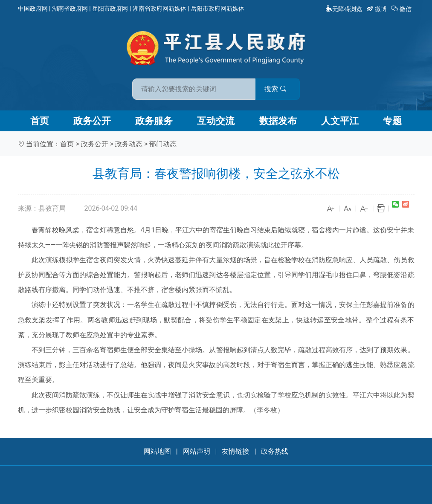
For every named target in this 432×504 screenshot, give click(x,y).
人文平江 (340, 121)
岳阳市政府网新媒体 (217, 9)
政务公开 (92, 121)
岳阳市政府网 (110, 9)
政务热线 (275, 451)
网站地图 (157, 451)
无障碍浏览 (344, 9)
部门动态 (163, 144)
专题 (392, 121)
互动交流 (216, 121)
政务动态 (129, 144)
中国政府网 (33, 9)
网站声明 (197, 451)
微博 (377, 9)
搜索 (277, 89)
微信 (402, 9)
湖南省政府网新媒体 (159, 9)
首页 (40, 121)
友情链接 (235, 451)
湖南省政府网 (70, 9)
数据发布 (278, 121)
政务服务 (154, 121)
